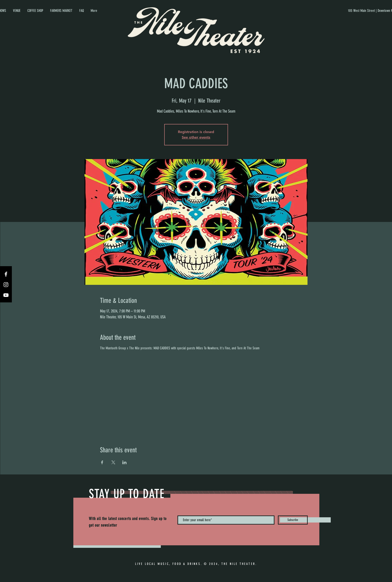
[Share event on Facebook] (102, 462)
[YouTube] (6, 295)
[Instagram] (6, 285)
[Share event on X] (113, 462)
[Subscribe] (293, 520)
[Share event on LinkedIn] (124, 462)
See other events (196, 137)
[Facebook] (6, 274)
